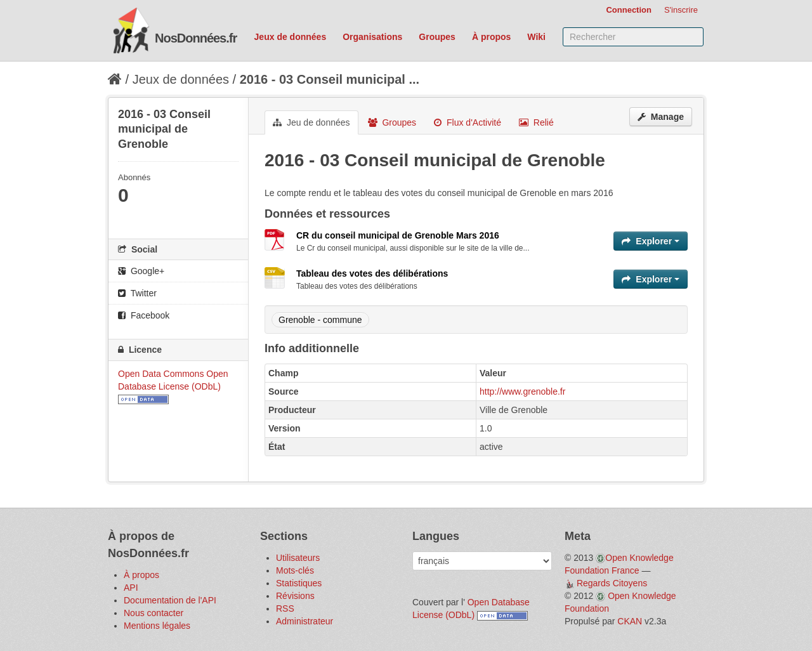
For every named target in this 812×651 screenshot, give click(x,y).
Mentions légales (157, 626)
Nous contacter (154, 613)
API (131, 588)
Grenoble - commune (320, 320)
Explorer (651, 241)
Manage (661, 117)
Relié (536, 122)
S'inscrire (681, 10)
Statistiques (299, 583)
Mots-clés (295, 570)
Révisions (295, 596)
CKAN (630, 621)
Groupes (437, 37)
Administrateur (304, 621)
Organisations (372, 37)
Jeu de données (311, 122)
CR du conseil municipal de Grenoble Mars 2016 (398, 235)
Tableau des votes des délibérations (372, 273)
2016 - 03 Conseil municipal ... (330, 79)
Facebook (144, 315)
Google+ (141, 271)
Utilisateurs (298, 558)
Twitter (137, 293)
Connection (629, 10)
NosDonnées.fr (196, 38)
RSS (285, 608)
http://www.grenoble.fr (522, 391)
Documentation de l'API (170, 600)
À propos (491, 37)
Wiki (536, 37)
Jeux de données (291, 37)
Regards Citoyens (612, 583)
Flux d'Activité (468, 122)
